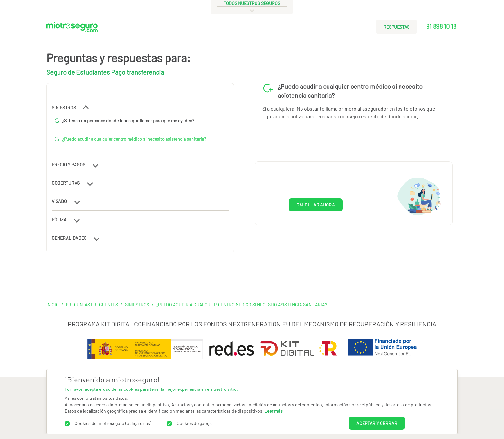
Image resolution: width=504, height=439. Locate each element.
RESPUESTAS (396, 27)
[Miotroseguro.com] (72, 29)
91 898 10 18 (441, 26)
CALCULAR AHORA (316, 205)
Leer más (274, 411)
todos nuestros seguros (252, 3)
